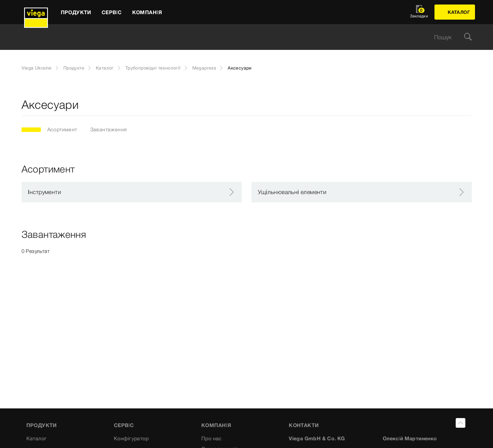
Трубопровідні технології (153, 68)
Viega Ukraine (37, 68)
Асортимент (62, 129)
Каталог (105, 68)
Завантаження (109, 129)
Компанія (216, 425)
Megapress (204, 68)
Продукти (74, 68)
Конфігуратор (131, 438)
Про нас (212, 438)
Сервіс (124, 425)
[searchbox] (241, 37)
